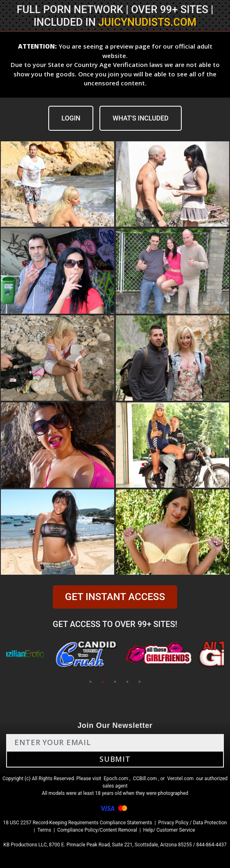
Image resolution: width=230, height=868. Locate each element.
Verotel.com (181, 779)
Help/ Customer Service (169, 830)
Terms (44, 830)
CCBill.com (145, 779)
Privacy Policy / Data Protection (193, 823)
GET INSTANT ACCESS (115, 597)
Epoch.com (116, 779)
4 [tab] (127, 682)
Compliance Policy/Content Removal (97, 830)
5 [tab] (140, 682)
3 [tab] (115, 682)
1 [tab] (90, 682)
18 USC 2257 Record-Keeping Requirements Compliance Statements (78, 823)
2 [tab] (103, 682)
